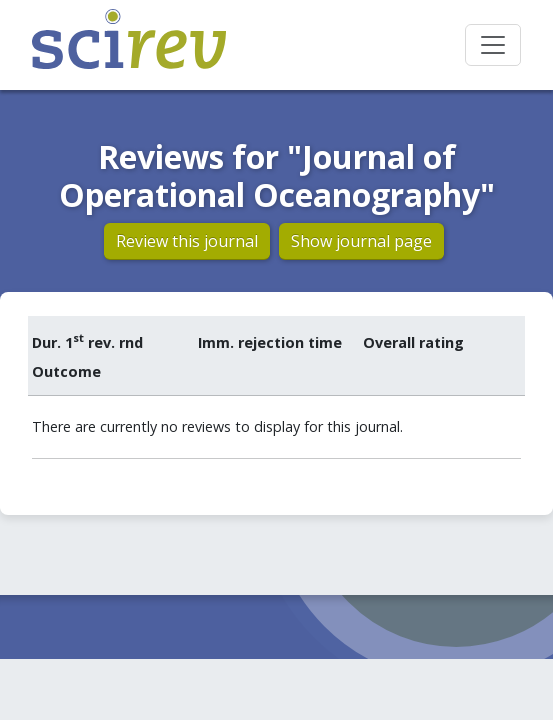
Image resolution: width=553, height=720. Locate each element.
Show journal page (361, 241)
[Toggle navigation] (493, 45)
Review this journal (187, 241)
